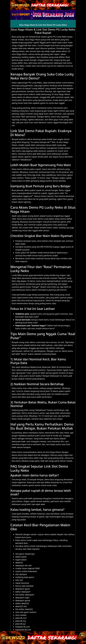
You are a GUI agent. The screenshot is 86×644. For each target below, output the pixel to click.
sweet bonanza (22, 583)
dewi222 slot (21, 606)
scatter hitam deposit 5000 (28, 568)
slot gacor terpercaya (25, 554)
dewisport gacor (23, 589)
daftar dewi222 (22, 603)
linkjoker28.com (23, 627)
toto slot (19, 580)
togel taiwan (21, 560)
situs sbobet (21, 615)
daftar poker (21, 557)
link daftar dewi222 (24, 609)
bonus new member (25, 586)
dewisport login (23, 598)
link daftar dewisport (25, 595)
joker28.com (21, 618)
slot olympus (21, 574)
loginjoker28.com (23, 630)
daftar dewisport (23, 592)
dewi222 (19, 563)
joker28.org (21, 621)
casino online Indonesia (26, 571)
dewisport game (23, 600)
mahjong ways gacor (25, 577)
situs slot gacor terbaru (26, 612)
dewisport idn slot (24, 566)
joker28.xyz (21, 624)
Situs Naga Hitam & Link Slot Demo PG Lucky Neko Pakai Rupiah (43, 31)
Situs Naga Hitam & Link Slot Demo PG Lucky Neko (43, 25)
